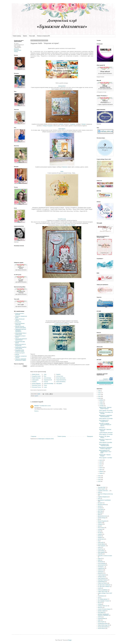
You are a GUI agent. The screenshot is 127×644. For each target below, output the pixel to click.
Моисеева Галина (37, 385)
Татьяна (46, 382)
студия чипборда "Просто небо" (105, 593)
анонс (99, 498)
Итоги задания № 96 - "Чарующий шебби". (104, 445)
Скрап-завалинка (102, 578)
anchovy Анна (60, 376)
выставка (100, 508)
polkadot (61, 124)
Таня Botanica (101, 596)
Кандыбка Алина (36, 376)
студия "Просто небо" (103, 591)
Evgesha (58, 374)
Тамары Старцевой (48, 126)
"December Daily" (102, 487)
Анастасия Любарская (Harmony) (105, 494)
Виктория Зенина (102, 505)
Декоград (100, 513)
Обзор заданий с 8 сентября (106, 442)
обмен (99, 560)
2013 (99, 478)
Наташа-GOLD (62, 86)
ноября (101, 402)
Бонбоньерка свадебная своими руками (21, 348)
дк (98, 519)
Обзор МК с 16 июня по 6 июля (105, 556)
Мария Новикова (36, 378)
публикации (101, 572)
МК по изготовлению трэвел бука (20, 324)
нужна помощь (101, 551)
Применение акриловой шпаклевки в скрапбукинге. (21, 330)
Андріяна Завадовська (103, 497)
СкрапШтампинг (102, 582)
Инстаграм (16, 49)
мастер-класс (101, 539)
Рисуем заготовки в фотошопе (20, 314)
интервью (100, 529)
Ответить (36, 411)
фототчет (100, 603)
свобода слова (101, 577)
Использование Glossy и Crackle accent (21, 334)
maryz (45, 387)
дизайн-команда (102, 518)
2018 (99, 393)
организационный (102, 565)
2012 (99, 480)
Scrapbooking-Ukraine (103, 623)
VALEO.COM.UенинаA (103, 627)
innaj (45, 374)
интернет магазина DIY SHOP (62, 324)
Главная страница (17, 36)
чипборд (100, 604)
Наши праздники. (102, 546)
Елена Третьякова (61, 378)
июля (101, 462)
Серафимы (73, 124)
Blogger (70, 640)
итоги (99, 531)
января (101, 473)
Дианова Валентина (102, 516)
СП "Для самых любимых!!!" (104, 585)
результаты (100, 573)
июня (101, 464)
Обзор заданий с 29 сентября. (106, 411)
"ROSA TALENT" (102, 489)
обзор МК (100, 554)
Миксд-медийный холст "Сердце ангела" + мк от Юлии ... (105, 452)
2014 (99, 476)
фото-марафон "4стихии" (104, 601)
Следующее (34, 436)
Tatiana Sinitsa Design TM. (104, 625)
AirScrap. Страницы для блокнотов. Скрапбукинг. (103, 615)
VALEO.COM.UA (102, 628)
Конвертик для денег (20, 353)
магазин (100, 536)
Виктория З (100, 503)
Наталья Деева (101, 544)
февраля (102, 471)
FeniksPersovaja (62, 219)
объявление (101, 562)
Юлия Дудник (62, 129)
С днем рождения (102, 575)
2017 (99, 395)
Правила (25, 36)
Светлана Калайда (49, 383)
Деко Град (100, 511)
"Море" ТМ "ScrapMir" (70, 225)
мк (98, 541)
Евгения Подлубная (102, 521)
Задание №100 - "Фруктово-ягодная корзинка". (105, 408)
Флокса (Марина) (36, 383)
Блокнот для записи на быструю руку (20, 345)
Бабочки (17, 354)
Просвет (84, 124)
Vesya (45, 385)
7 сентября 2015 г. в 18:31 (45, 406)
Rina (45, 376)
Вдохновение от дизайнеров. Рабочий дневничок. (106, 416)
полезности (100, 570)
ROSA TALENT (101, 622)
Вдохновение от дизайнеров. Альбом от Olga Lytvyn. (106, 448)
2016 (99, 397)
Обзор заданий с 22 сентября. (106, 419)
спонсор (100, 588)
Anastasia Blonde (102, 619)
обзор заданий (101, 552)
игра (99, 526)
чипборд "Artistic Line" (103, 606)
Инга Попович (101, 528)
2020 (99, 391)
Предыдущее (90, 436)
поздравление (101, 568)
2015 (99, 398)
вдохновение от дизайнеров (104, 500)
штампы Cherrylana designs (104, 609)
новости (100, 547)
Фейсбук (16, 52)
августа (101, 460)
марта (101, 470)
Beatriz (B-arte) (36, 374)
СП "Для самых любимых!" (104, 586)
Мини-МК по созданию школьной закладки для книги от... (105, 425)
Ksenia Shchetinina (61, 382)
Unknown (37, 406)
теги (99, 598)
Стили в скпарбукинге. (103, 590)
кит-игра (100, 533)
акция (99, 492)
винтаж (100, 506)
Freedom (34, 382)
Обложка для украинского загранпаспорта (21, 339)
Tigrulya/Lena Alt (48, 380)
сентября (102, 406)
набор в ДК (100, 543)
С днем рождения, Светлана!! (106, 433)
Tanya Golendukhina (61, 380)
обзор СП (100, 559)
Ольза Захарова (102, 563)
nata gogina (59, 383)
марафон (100, 538)
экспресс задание (102, 611)
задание (36, 396)
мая (100, 466)
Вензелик (65, 167)
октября (101, 404)
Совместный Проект (102, 583)
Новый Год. (100, 549)
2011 (99, 481)
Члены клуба (32, 36)
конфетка (100, 534)
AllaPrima (100, 617)
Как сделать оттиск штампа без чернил (20, 351)
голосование (101, 510)
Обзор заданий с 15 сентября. (106, 434)
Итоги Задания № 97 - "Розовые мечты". (104, 421)
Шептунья (100, 607)
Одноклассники (18, 50)
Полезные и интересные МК (43, 36)
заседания (100, 524)
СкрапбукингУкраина (103, 580)
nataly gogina (35, 380)
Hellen (62, 171)
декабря (101, 400)
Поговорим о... (102, 428)
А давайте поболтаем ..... (104, 491)
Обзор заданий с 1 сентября (106, 458)
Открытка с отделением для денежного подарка (21, 359)
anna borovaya (47, 378)
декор (99, 514)
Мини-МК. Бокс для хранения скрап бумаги (21, 327)
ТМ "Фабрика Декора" (103, 599)
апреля (101, 468)
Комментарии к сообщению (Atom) (46, 439)
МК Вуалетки (18, 322)
